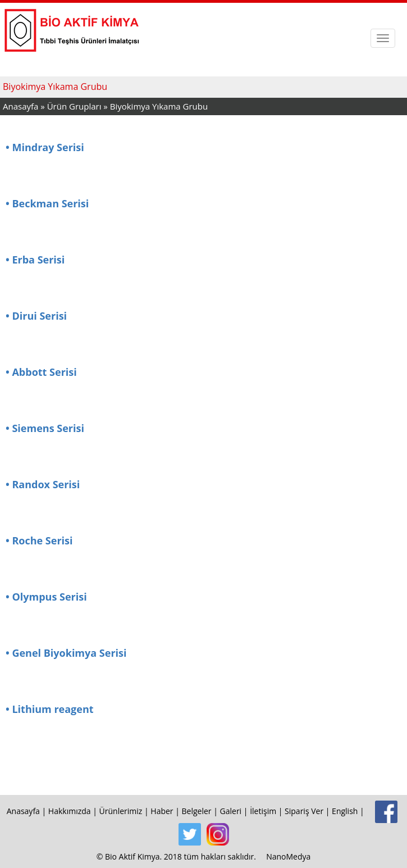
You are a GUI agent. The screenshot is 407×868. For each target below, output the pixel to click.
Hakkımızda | (74, 811)
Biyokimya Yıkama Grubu (159, 106)
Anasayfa (20, 106)
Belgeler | (201, 811)
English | (349, 811)
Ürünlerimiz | (125, 811)
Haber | (166, 811)
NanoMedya (288, 856)
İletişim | (267, 811)
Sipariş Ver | (308, 811)
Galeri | (235, 811)
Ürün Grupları (76, 106)
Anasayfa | (28, 811)
